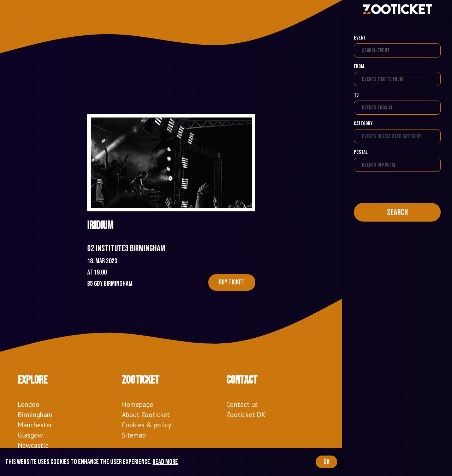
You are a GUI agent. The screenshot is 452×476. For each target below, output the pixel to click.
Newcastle (33, 445)
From (359, 67)
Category (363, 124)
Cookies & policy (147, 425)
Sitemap (134, 435)
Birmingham (35, 414)
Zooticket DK (246, 414)
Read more (165, 462)
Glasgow (30, 435)
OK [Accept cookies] (326, 462)
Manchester (35, 425)
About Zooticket (146, 414)
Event (360, 38)
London (28, 404)
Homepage (138, 404)
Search (397, 212)
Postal (361, 152)
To (356, 95)
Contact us (242, 404)
